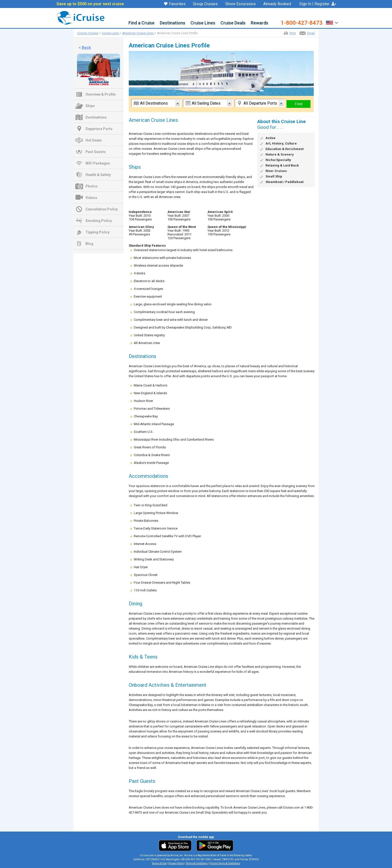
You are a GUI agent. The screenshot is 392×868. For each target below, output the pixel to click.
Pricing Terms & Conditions (225, 863)
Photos (92, 186)
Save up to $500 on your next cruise (90, 4)
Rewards (259, 23)
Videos (91, 198)
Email (311, 33)
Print (293, 33)
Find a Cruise (141, 23)
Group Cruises (205, 4)
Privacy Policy (176, 863)
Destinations (172, 23)
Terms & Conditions (197, 863)
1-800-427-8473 (302, 23)
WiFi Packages (98, 163)
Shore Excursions (240, 4)
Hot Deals (94, 140)
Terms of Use (159, 863)
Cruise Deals (233, 23)
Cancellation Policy (102, 209)
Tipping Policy (97, 232)
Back (86, 48)
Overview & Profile (101, 94)
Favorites (175, 4)
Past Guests (96, 152)
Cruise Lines (203, 23)
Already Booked (277, 4)
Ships (90, 106)
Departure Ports (99, 129)
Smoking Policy (99, 221)
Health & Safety (98, 175)
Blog (89, 244)
